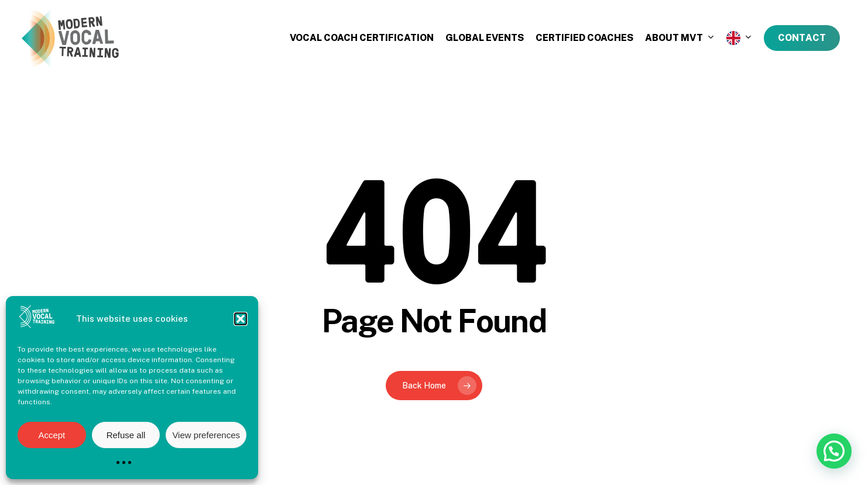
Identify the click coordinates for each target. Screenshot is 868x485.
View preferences (206, 435)
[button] (241, 319)
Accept (52, 435)
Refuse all (126, 435)
